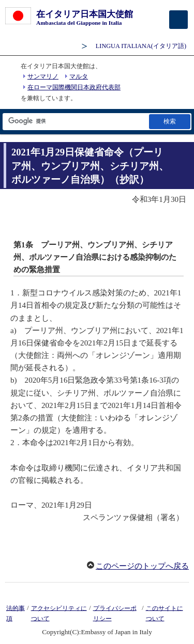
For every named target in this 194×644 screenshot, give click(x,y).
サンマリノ (43, 76)
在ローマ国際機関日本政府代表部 (74, 87)
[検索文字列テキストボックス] (75, 122)
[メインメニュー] (178, 20)
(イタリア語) (141, 46)
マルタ (79, 76)
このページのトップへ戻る (142, 566)
